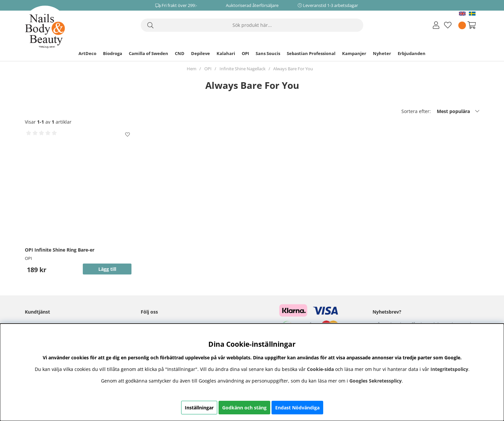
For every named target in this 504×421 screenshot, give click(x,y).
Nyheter (382, 53)
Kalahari (226, 53)
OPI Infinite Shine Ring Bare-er (60, 250)
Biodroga (113, 53)
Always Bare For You (293, 69)
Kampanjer (354, 53)
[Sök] (252, 25)
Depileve (201, 53)
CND (180, 53)
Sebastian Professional (311, 53)
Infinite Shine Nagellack (243, 69)
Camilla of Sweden (149, 53)
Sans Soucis (268, 53)
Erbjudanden (412, 53)
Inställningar (199, 408)
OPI (245, 53)
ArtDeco (87, 53)
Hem (192, 69)
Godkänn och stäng (244, 408)
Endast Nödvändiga (297, 408)
